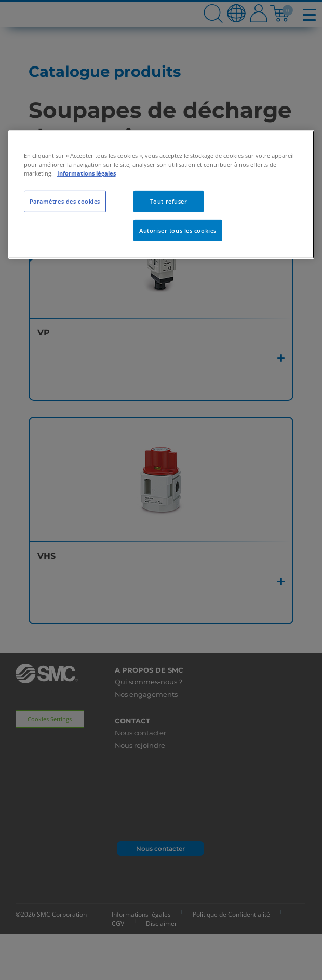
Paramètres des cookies (65, 201)
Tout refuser (169, 201)
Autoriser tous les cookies (178, 230)
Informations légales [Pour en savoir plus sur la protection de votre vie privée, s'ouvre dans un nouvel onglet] (86, 173)
